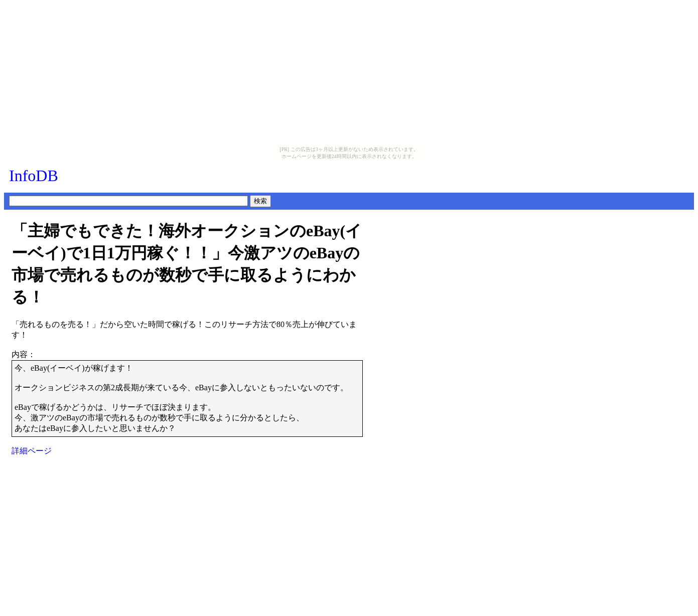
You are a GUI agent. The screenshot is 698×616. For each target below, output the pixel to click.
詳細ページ (32, 451)
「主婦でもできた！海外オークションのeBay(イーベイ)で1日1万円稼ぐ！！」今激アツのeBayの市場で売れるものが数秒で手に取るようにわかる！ (187, 264)
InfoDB (34, 176)
